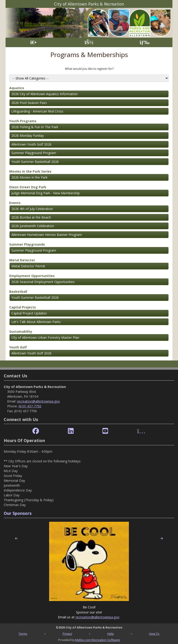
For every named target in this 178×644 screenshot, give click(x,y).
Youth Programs (23, 121)
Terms (23, 634)
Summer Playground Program (34, 153)
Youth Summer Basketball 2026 (35, 162)
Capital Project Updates (29, 313)
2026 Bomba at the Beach (31, 217)
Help (111, 634)
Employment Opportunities (32, 276)
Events (15, 203)
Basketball (18, 291)
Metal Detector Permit (28, 266)
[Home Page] (33, 42)
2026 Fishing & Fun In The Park (35, 127)
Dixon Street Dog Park (28, 187)
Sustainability (21, 331)
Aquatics (17, 88)
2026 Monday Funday (28, 136)
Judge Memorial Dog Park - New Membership (46, 193)
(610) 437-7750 (30, 406)
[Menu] (145, 42)
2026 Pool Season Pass (29, 103)
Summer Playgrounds (27, 244)
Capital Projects (23, 307)
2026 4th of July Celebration (32, 209)
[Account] (89, 42)
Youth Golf (18, 347)
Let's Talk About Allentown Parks (36, 322)
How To (154, 634)
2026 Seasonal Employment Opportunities (43, 282)
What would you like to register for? (89, 69)
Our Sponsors (18, 513)
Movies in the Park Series (30, 171)
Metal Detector (22, 260)
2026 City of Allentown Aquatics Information (44, 94)
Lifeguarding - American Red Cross (37, 111)
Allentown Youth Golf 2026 (31, 144)
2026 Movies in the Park (29, 177)
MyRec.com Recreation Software (98, 640)
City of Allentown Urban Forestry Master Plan (45, 337)
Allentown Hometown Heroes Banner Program (47, 235)
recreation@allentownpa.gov (38, 401)
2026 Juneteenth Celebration (33, 226)
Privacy (67, 634)
